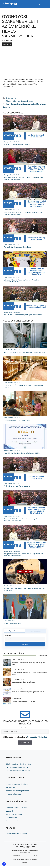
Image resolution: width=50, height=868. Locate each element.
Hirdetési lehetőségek (14, 794)
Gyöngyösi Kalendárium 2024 (17, 767)
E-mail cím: (25, 728)
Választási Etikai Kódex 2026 (17, 808)
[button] (39, 4)
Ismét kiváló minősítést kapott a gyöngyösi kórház (28, 692)
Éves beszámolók (12, 821)
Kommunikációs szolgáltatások (17, 791)
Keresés (25, 644)
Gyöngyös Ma (7, 44)
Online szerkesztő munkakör (16, 834)
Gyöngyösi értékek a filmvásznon (18, 771)
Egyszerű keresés (14, 631)
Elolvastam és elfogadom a (25, 737)
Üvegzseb (10, 811)
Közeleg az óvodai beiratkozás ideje (23, 682)
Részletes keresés (36, 631)
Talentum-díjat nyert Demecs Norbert (19, 101)
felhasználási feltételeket (37, 737)
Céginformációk (12, 818)
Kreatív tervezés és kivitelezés (17, 784)
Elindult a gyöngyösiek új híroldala (18, 764)
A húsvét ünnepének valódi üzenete (23, 701)
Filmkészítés (10, 787)
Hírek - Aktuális (18, 660)
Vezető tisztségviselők (14, 814)
